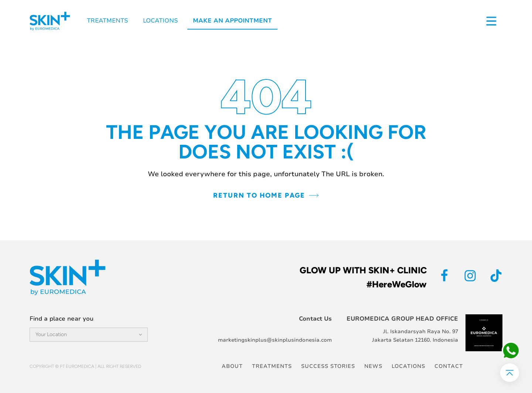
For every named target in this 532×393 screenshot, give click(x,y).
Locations (161, 21)
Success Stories (328, 366)
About (232, 366)
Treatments (108, 21)
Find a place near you (62, 319)
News (373, 366)
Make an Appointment (232, 21)
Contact (449, 366)
